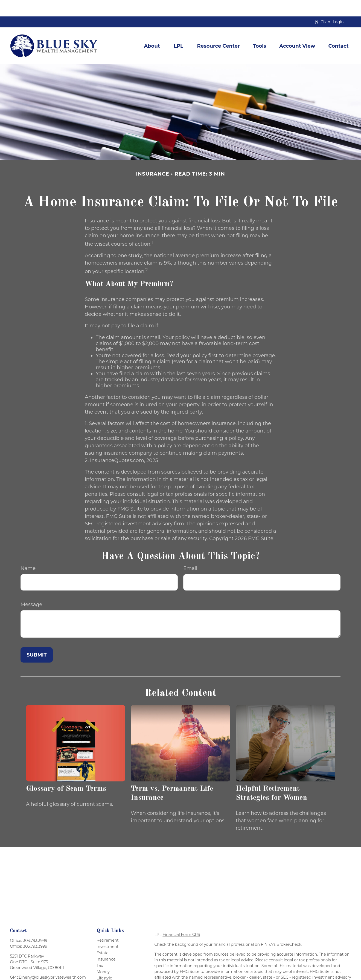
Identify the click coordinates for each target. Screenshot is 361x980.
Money (103, 955)
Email (190, 552)
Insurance (106, 943)
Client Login (329, 5)
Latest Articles (110, 968)
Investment (107, 930)
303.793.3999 (35, 924)
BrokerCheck (289, 928)
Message (31, 588)
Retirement (107, 924)
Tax (100, 949)
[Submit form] (37, 638)
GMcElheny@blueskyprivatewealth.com (48, 961)
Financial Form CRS (181, 918)
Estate (103, 936)
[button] (152, 29)
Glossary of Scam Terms (66, 772)
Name (28, 552)
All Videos (106, 974)
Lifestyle (104, 962)
